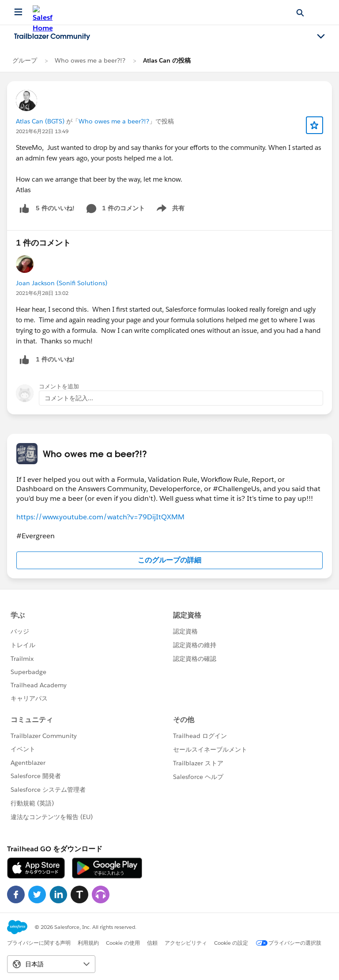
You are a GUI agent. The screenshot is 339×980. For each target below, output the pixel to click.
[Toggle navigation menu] (321, 37)
